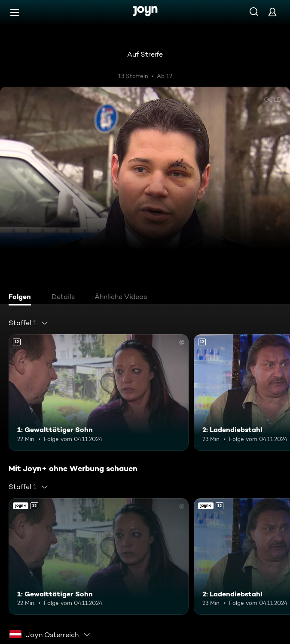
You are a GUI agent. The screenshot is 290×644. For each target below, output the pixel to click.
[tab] (22, 298)
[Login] (272, 12)
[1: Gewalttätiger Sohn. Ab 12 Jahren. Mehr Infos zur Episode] (99, 393)
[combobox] (29, 323)
